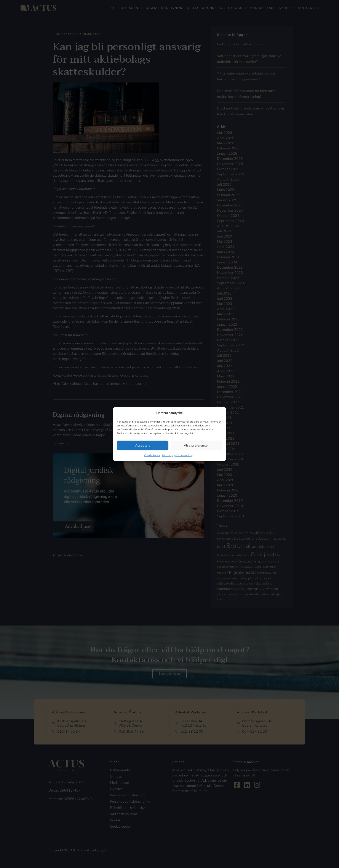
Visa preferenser (196, 445)
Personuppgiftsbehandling (177, 455)
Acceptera (143, 445)
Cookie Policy (152, 455)
